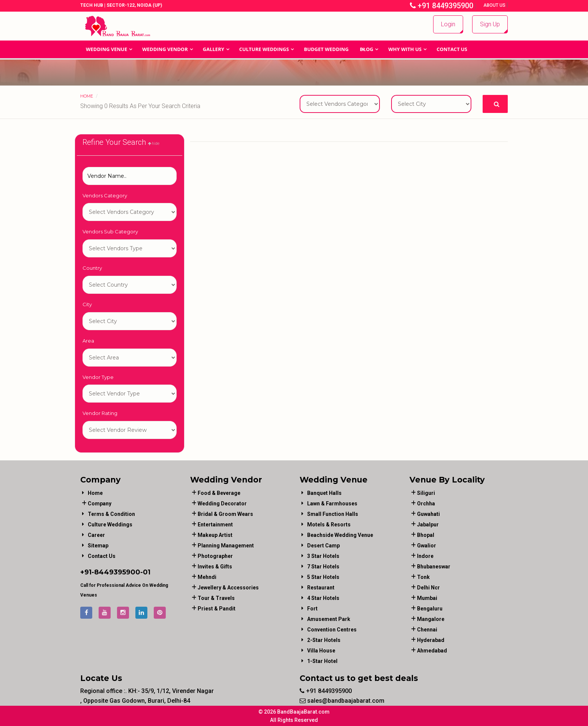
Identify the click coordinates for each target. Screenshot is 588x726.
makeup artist (215, 535)
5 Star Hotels (323, 577)
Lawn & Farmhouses (332, 504)
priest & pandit (217, 609)
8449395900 (117, 572)
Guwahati (428, 514)
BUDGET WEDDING (326, 49)
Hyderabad (431, 640)
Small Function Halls (333, 514)
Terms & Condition (111, 514)
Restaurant (321, 588)
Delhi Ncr (428, 588)
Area (88, 341)
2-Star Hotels (324, 640)
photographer (215, 556)
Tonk (423, 577)
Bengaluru (430, 609)
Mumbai (427, 598)
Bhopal (426, 535)
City (87, 304)
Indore (425, 556)
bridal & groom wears (225, 514)
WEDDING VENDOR (165, 49)
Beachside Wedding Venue (340, 535)
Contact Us (452, 49)
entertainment (215, 525)
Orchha (426, 504)
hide (154, 144)
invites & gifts (215, 567)
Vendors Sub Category (110, 231)
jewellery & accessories (228, 588)
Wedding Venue (106, 49)
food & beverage (219, 493)
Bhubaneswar (434, 567)
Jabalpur (428, 525)
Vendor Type (98, 377)
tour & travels (216, 598)
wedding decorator (222, 504)
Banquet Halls (324, 493)
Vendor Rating (100, 413)
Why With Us (405, 49)
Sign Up (490, 24)
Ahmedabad (432, 651)
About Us (495, 5)
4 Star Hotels (323, 598)
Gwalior (427, 546)
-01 (145, 572)
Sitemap (98, 546)
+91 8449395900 (442, 6)
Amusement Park (329, 619)
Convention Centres (332, 630)
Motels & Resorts (329, 525)
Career (96, 535)
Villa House (321, 651)
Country (92, 268)
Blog (367, 49)
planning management (226, 546)
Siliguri (426, 493)
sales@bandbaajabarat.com (342, 701)
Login (448, 24)
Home (87, 96)
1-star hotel (322, 661)
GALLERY (214, 49)
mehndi (207, 577)
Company (100, 504)
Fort (312, 609)
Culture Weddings (264, 49)
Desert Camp (323, 546)
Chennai (427, 630)
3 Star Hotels (323, 556)
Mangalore (431, 619)
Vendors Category (105, 195)
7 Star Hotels (323, 567)
